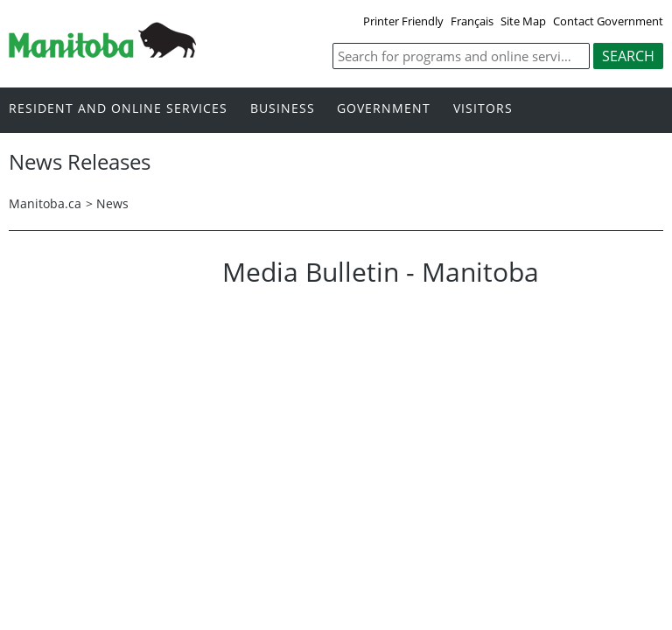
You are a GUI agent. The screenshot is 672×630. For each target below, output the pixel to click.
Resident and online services (118, 109)
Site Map (523, 21)
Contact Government (608, 21)
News (112, 203)
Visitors (483, 109)
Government (384, 109)
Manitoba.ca (45, 203)
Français (472, 21)
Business (283, 109)
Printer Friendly (403, 21)
